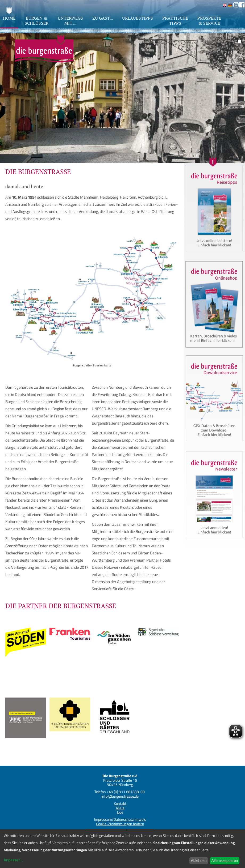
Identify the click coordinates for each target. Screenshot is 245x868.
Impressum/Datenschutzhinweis (120, 819)
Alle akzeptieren (225, 861)
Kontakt (120, 803)
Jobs (120, 812)
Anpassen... (13, 860)
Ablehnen (199, 861)
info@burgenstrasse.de (120, 796)
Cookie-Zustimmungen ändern (120, 824)
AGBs (120, 808)
